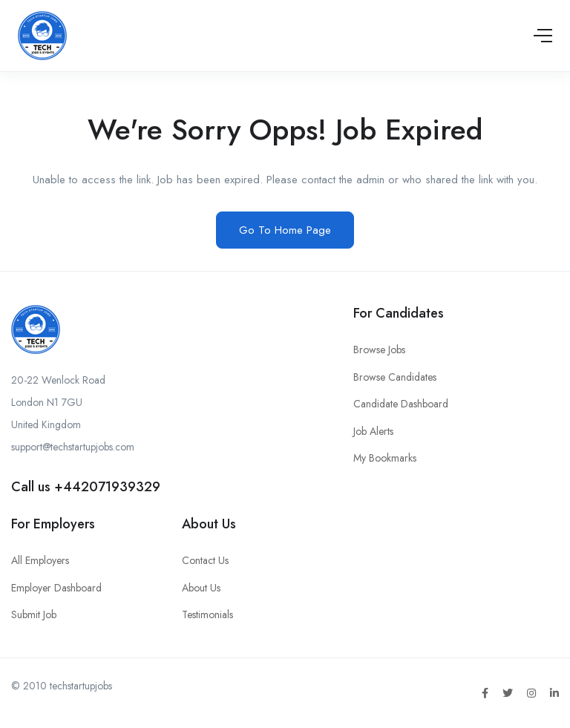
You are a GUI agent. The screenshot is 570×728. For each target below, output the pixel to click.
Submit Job (34, 614)
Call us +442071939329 (86, 487)
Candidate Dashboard (401, 404)
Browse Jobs (379, 350)
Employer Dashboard (56, 588)
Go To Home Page (285, 230)
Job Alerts (373, 431)
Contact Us (205, 560)
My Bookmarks (385, 458)
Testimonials (207, 614)
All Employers (40, 560)
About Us (201, 588)
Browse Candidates (395, 377)
